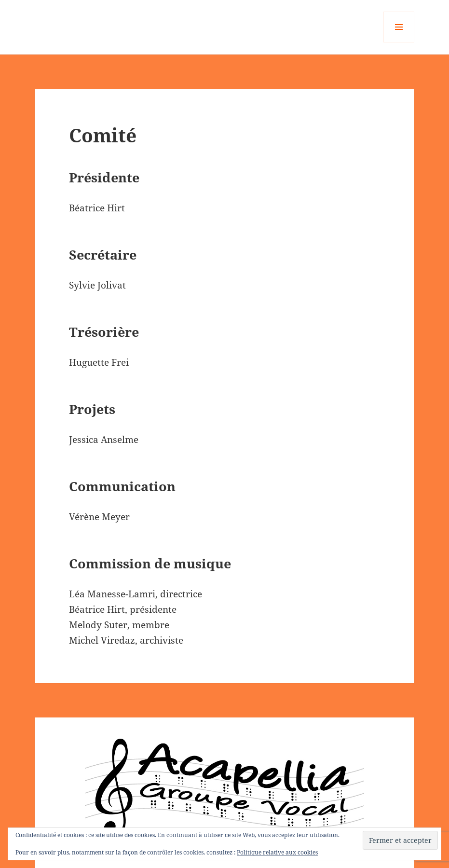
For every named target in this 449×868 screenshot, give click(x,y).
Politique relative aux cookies (277, 852)
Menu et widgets (399, 42)
